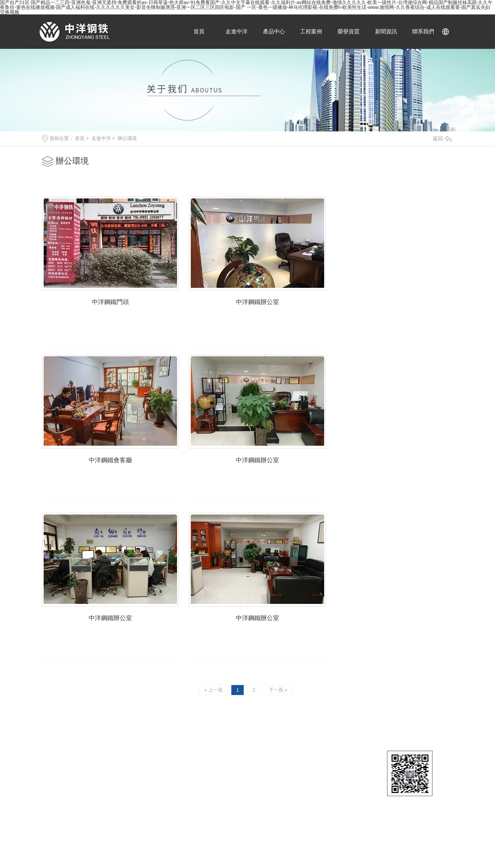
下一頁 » (279, 525)
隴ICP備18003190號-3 (85, 734)
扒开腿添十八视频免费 (462, 850)
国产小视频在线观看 (426, 857)
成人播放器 (236, 850)
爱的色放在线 (266, 850)
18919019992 (239, 605)
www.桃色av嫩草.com (276, 857)
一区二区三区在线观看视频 (313, 843)
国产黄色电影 (24, 864)
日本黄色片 (210, 850)
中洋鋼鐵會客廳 (388, 298)
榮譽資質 (347, 31)
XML (145, 748)
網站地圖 (115, 748)
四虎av (164, 843)
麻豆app (425, 850)
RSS (133, 748)
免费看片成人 (253, 835)
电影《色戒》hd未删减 (95, 843)
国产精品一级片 (467, 835)
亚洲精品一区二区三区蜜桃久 (107, 850)
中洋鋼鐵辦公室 (247, 298)
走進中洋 (236, 31)
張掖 (86, 748)
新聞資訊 (384, 31)
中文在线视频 (55, 835)
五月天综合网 (192, 835)
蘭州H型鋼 (383, 725)
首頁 (200, 31)
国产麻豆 (152, 850)
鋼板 (335, 714)
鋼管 (335, 736)
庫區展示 (298, 747)
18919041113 (239, 617)
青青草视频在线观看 (293, 835)
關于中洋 (300, 702)
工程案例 (310, 31)
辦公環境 (127, 138)
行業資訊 (423, 725)
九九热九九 (315, 857)
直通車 (380, 702)
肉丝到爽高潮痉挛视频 (343, 835)
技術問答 (423, 747)
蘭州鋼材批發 (386, 714)
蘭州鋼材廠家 (386, 736)
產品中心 (273, 31)
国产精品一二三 (122, 857)
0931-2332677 (132, 605)
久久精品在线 (138, 843)
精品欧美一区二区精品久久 (385, 850)
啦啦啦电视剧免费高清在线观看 (318, 850)
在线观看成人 (86, 857)
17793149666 (97, 629)
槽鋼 (335, 747)
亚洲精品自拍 (189, 843)
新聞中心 (425, 702)
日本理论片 (343, 857)
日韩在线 (391, 857)
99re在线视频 (157, 857)
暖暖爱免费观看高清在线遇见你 (140, 835)
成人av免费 (223, 835)
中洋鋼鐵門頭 (107, 298)
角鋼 (377, 747)
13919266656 (97, 617)
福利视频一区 (29, 850)
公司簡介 (298, 736)
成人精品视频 (235, 857)
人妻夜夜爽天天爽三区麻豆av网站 (244, 843)
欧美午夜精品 (180, 850)
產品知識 (423, 736)
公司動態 (423, 714)
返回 (442, 138)
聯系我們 (420, 31)
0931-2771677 (97, 605)
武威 (98, 748)
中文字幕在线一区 (48, 843)
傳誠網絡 (147, 734)
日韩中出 (368, 857)
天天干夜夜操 (432, 835)
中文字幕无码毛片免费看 (425, 843)
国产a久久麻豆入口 (196, 857)
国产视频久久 (88, 835)
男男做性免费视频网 (392, 835)
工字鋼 (338, 725)
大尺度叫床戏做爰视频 (370, 843)
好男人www (59, 850)
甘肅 (74, 748)
